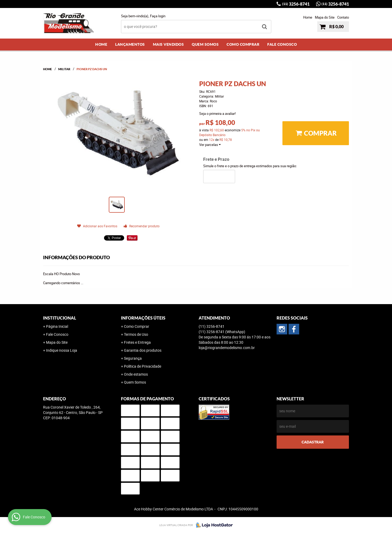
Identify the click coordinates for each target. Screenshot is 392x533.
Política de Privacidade (143, 366)
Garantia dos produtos (143, 350)
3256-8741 (296, 4)
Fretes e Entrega (137, 342)
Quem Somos (205, 44)
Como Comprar (243, 44)
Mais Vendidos (168, 44)
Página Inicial (57, 326)
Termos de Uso (136, 334)
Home (308, 17)
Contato (343, 17)
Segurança (133, 358)
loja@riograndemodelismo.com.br (227, 348)
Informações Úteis (143, 318)
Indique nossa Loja (62, 350)
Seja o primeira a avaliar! (217, 114)
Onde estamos (136, 374)
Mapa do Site (325, 17)
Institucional (60, 318)
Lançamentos (130, 44)
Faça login (158, 16)
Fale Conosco (282, 44)
